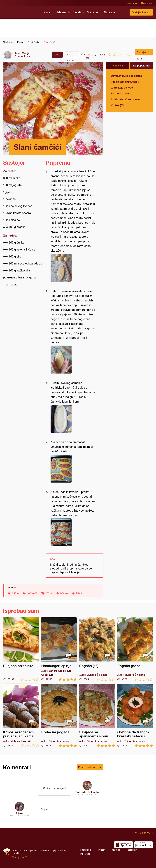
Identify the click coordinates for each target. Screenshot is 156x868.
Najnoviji (118, 65)
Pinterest (85, 854)
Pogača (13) (97, 649)
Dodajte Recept (141, 12)
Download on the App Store (123, 845)
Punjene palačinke (21, 649)
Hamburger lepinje (59, 649)
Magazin (92, 12)
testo (49, 593)
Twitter (101, 850)
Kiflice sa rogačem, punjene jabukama (21, 715)
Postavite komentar (90, 767)
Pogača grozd (135, 649)
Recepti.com (21, 11)
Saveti (77, 12)
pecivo (64, 593)
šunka (15, 593)
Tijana (20, 813)
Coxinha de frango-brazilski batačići (135, 715)
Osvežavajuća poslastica (126, 76)
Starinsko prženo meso (125, 99)
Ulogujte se (147, 3)
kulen (79, 593)
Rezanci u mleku (121, 93)
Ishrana (62, 12)
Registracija (132, 3)
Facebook (86, 850)
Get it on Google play (144, 845)
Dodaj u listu (141, 53)
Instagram (132, 850)
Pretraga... (122, 12)
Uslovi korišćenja (47, 851)
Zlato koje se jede (122, 88)
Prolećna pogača (59, 715)
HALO (24, 857)
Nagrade (109, 12)
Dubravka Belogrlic (87, 792)
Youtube (116, 850)
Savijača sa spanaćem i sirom (97, 715)
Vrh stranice (143, 833)
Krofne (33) (118, 105)
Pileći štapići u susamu (125, 82)
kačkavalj (32, 593)
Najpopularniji (141, 65)
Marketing (61, 851)
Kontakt (15, 853)
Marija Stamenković (23, 55)
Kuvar (47, 12)
